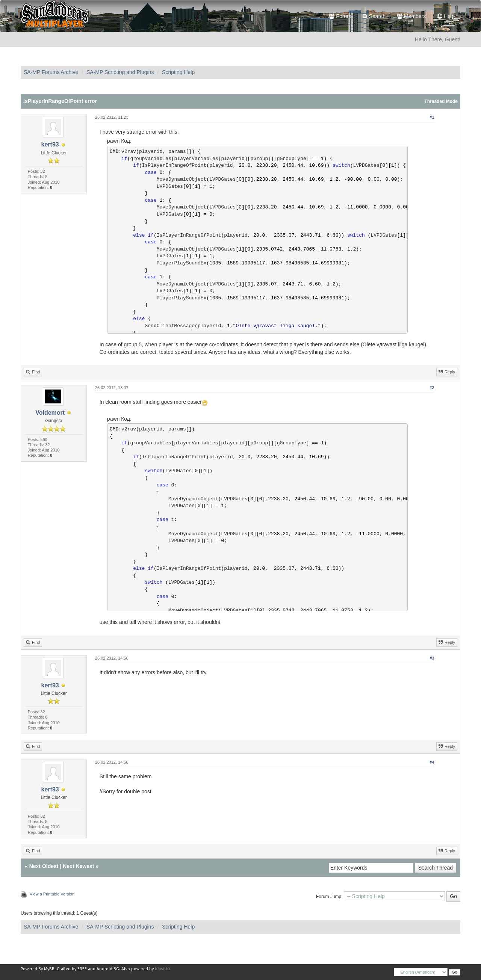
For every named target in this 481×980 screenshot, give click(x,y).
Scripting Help (178, 72)
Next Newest (78, 866)
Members (411, 16)
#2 (432, 388)
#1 (432, 117)
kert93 (50, 144)
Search (374, 16)
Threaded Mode (441, 101)
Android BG (108, 969)
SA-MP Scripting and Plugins (120, 72)
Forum (340, 16)
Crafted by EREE (72, 969)
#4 (432, 762)
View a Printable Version (52, 894)
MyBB (49, 969)
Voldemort (50, 413)
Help (446, 16)
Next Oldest (44, 866)
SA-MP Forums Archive (51, 72)
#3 (432, 658)
